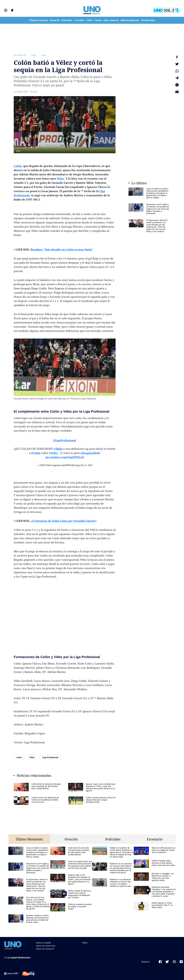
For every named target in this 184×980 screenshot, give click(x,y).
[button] (6, 10)
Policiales (67, 20)
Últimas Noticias (39, 20)
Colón (89, 20)
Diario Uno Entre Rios (46, 946)
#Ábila (58, 449)
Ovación (79, 20)
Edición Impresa (130, 20)
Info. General (111, 20)
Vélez (60, 179)
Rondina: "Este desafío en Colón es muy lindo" (62, 250)
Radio (85, 943)
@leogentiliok (90, 453)
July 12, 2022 (86, 465)
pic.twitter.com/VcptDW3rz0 (65, 457)
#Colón (36, 453)
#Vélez (53, 453)
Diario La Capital (43, 943)
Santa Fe (55, 20)
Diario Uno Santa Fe (45, 949)
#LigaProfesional (65, 440)
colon (44, 55)
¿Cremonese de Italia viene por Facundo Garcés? (64, 521)
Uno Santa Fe (20, 55)
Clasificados (148, 20)
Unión (98, 20)
